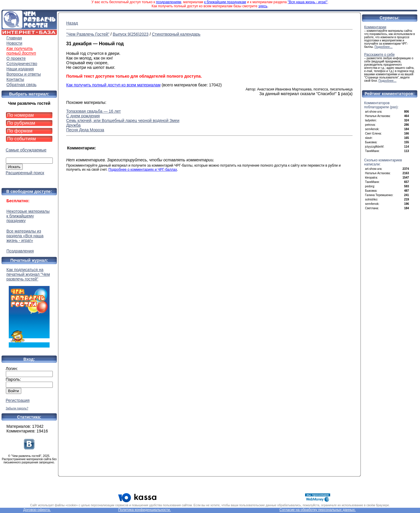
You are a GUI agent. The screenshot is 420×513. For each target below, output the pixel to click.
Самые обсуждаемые (26, 150)
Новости (14, 43)
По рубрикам (21, 123)
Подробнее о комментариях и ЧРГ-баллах (143, 170)
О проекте (16, 58)
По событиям (22, 139)
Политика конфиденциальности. (144, 510)
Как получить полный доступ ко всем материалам (113, 85)
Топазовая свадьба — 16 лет (93, 111)
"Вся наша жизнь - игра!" (308, 2)
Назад (72, 23)
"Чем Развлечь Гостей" (88, 34)
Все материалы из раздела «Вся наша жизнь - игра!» (25, 236)
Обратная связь (21, 85)
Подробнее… (384, 47)
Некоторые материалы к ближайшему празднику (28, 216)
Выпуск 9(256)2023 (131, 34)
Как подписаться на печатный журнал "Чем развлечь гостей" (29, 307)
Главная (14, 38)
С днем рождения (83, 116)
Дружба (73, 125)
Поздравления (20, 251)
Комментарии (375, 27)
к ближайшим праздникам (225, 2)
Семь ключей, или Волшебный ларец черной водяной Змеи (123, 121)
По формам (20, 131)
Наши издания (20, 69)
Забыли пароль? (17, 408)
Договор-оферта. (37, 510)
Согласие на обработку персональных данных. (318, 510)
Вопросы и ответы (24, 74)
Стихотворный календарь (176, 34)
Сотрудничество (22, 64)
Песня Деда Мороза (85, 130)
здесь (263, 6)
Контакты (15, 79)
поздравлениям (169, 2)
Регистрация (18, 400)
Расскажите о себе (380, 55)
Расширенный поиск (25, 173)
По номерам (21, 115)
